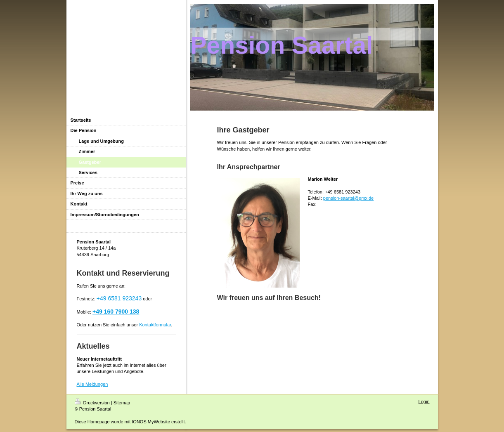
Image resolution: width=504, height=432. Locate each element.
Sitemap (122, 403)
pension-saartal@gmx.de (348, 198)
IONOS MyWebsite (151, 422)
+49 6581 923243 (119, 298)
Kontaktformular (155, 325)
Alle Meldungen (92, 384)
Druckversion (93, 403)
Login (424, 401)
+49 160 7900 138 (116, 312)
